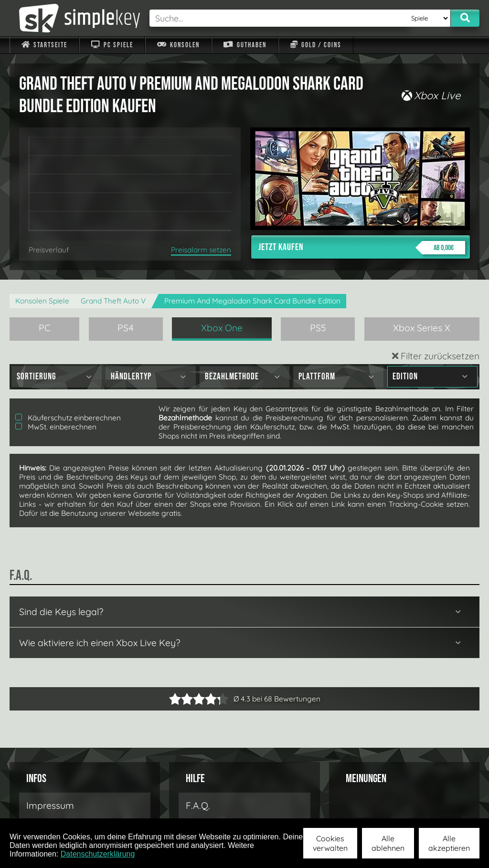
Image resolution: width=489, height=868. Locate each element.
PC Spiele (112, 45)
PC (45, 328)
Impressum (50, 805)
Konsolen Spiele (42, 301)
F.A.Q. (198, 805)
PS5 (318, 328)
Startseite (44, 45)
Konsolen (178, 45)
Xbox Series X (422, 328)
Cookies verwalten (330, 843)
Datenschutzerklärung (98, 854)
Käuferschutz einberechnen (68, 418)
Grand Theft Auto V (113, 301)
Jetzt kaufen (362, 248)
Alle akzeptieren (449, 843)
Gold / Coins (316, 45)
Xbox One (222, 328)
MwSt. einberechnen (56, 427)
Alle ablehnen (388, 843)
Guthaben (245, 45)
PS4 (126, 328)
